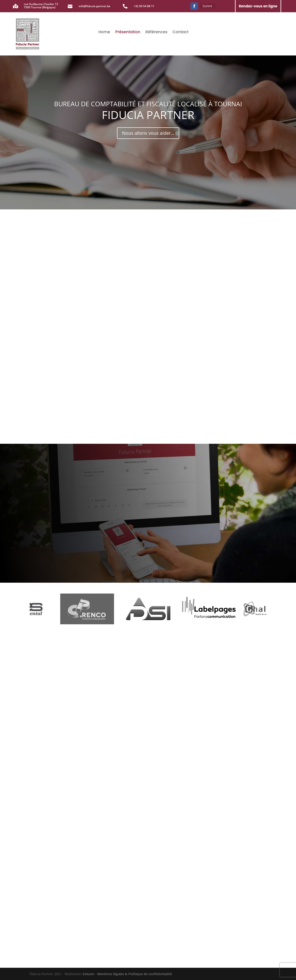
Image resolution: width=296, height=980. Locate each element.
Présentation (128, 32)
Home (104, 32)
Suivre (207, 6)
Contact (180, 32)
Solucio (89, 974)
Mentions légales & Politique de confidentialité (134, 974)
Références (156, 32)
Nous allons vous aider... (148, 133)
